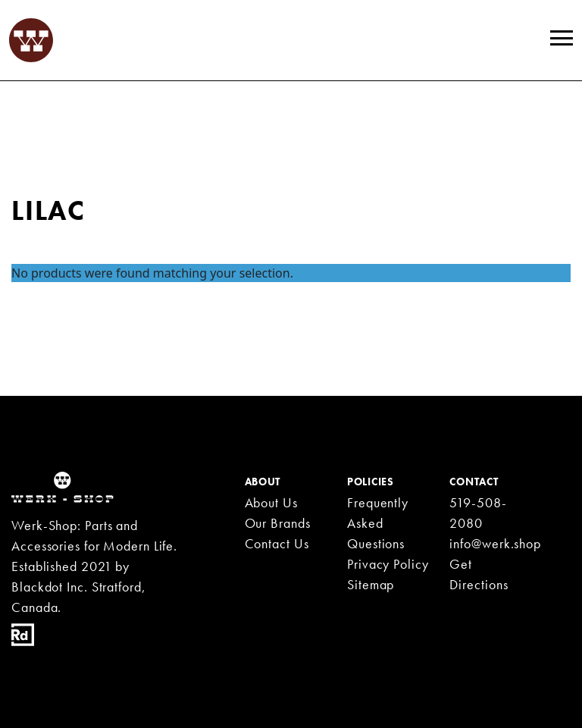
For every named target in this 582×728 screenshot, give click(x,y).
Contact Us (277, 543)
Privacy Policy (388, 564)
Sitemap (371, 584)
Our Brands (278, 523)
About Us (271, 502)
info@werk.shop (495, 543)
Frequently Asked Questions (378, 523)
